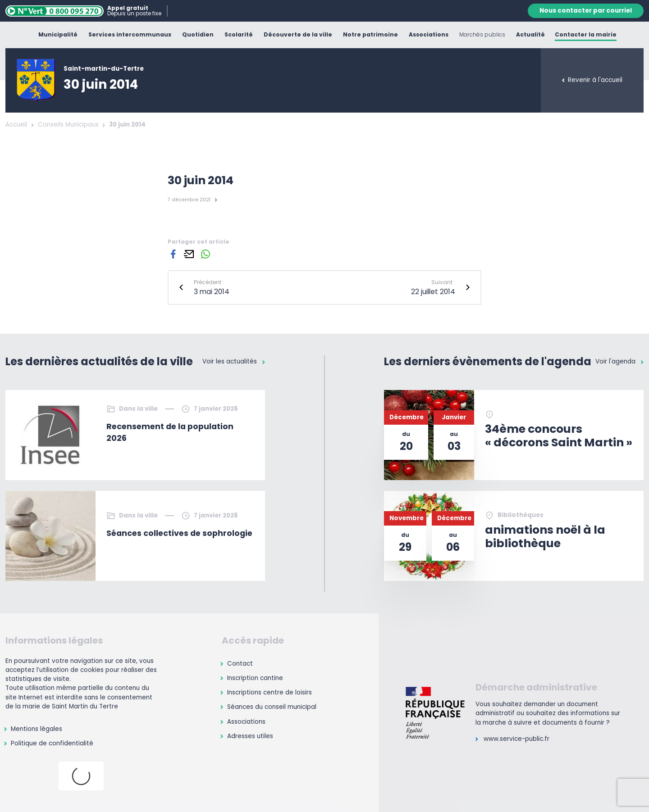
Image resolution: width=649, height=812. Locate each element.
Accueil (16, 125)
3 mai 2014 (212, 292)
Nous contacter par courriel (586, 11)
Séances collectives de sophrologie (179, 533)
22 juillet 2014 (433, 292)
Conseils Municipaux (68, 125)
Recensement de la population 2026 (170, 432)
